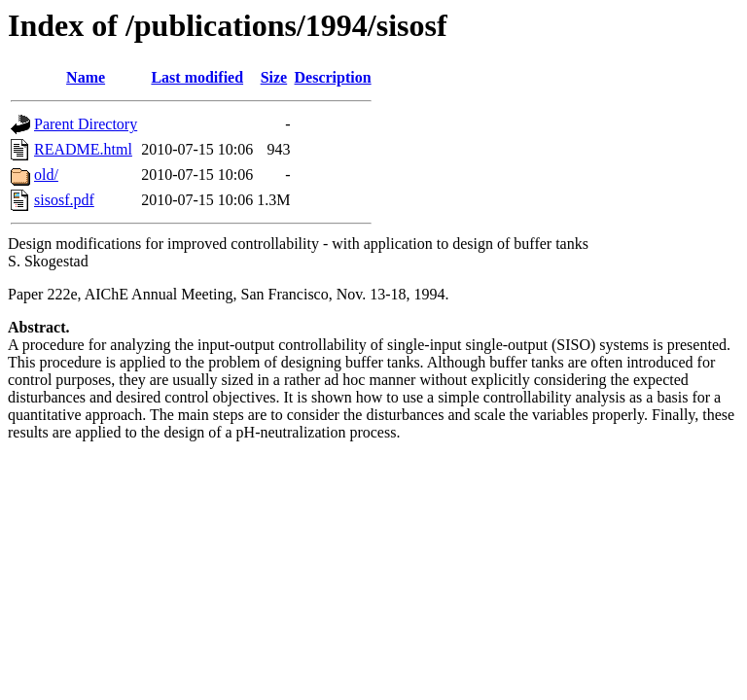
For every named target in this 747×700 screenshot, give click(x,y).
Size (274, 77)
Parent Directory (86, 124)
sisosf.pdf (64, 200)
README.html (83, 149)
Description (333, 77)
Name (86, 77)
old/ (46, 175)
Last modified (197, 77)
